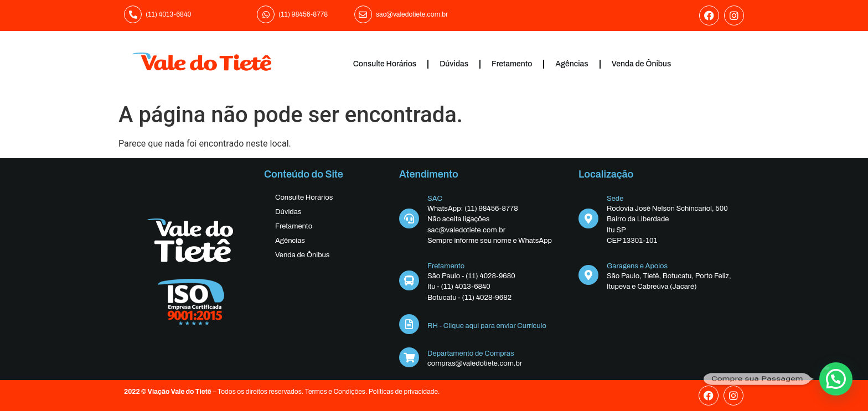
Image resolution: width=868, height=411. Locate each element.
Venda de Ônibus (642, 64)
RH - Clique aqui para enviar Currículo (487, 326)
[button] (836, 379)
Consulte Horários (385, 64)
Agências (572, 64)
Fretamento (512, 64)
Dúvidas (454, 64)
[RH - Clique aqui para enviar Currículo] (409, 324)
